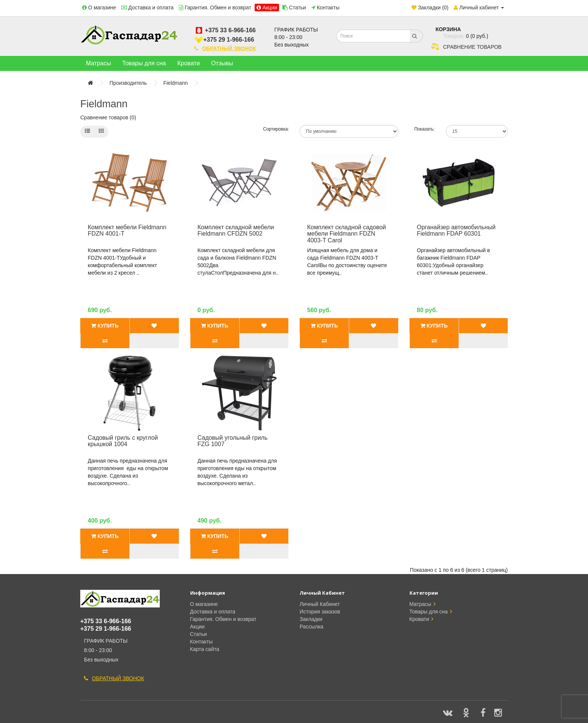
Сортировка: (276, 129)
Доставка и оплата (151, 8)
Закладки (311, 619)
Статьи (298, 8)
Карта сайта (205, 649)
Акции (270, 8)
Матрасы (98, 63)
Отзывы (222, 63)
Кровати (189, 63)
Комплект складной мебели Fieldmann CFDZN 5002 (236, 231)
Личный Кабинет (320, 604)
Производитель (128, 83)
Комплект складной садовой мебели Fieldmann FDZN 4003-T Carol (346, 234)
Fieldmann (175, 83)
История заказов (320, 612)
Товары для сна (144, 63)
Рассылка (311, 627)
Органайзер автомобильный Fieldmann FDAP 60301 (456, 231)
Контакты (328, 8)
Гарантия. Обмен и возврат (218, 8)
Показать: (424, 129)
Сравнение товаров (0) (108, 117)
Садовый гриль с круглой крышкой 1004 (123, 441)
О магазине (102, 8)
